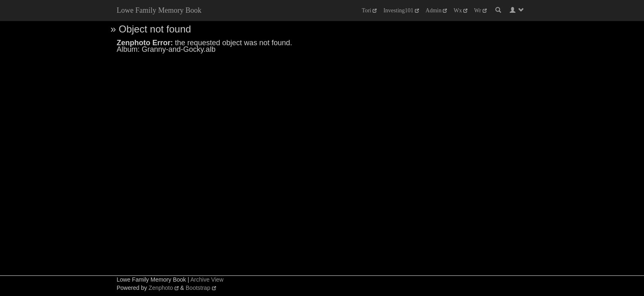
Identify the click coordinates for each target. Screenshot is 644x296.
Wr (480, 10)
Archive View (207, 280)
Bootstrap (201, 288)
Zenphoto (164, 288)
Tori (369, 10)
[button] (517, 10)
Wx (460, 10)
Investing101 (401, 10)
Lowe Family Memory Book (159, 10)
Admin (436, 10)
